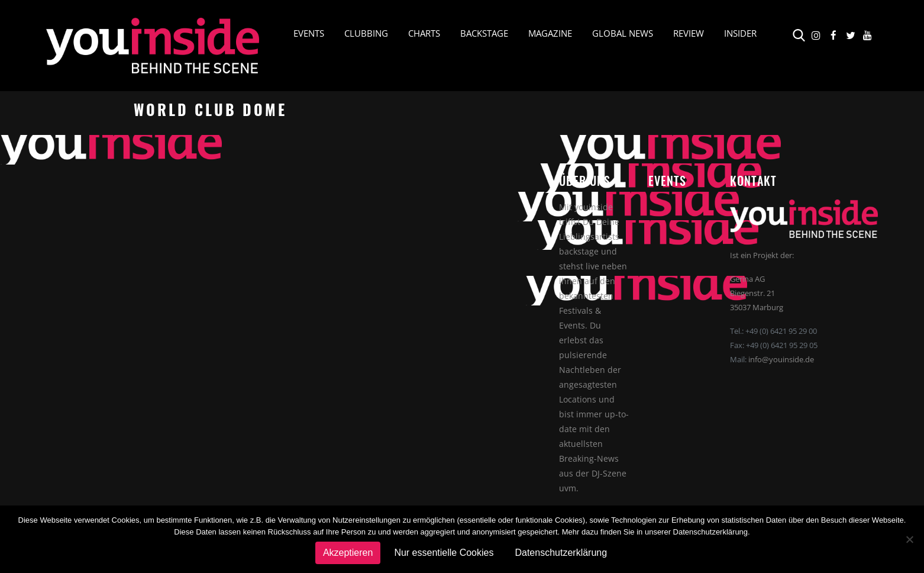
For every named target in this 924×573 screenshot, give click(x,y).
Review (689, 33)
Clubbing (366, 33)
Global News (623, 33)
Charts (424, 33)
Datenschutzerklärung (561, 553)
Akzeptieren (348, 553)
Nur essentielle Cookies (444, 553)
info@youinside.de (781, 359)
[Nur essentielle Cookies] (909, 539)
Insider (740, 33)
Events (309, 33)
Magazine (550, 33)
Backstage (484, 33)
